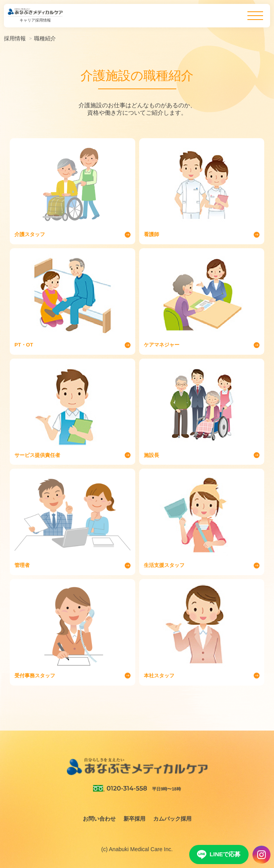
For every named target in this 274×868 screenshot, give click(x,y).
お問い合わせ (99, 819)
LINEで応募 (219, 854)
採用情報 (15, 38)
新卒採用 (134, 819)
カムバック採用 (172, 819)
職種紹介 (45, 38)
